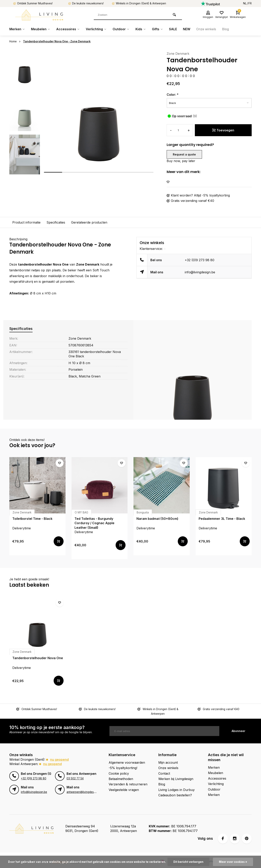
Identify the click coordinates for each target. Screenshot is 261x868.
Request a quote (184, 154)
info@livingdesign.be (200, 272)
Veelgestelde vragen (124, 785)
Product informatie (26, 222)
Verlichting (96, 29)
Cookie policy (119, 769)
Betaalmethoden (121, 774)
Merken (17, 29)
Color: (173, 95)
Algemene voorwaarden (127, 758)
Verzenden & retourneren (128, 780)
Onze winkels (206, 29)
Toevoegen (223, 130)
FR (250, 3)
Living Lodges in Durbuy (176, 785)
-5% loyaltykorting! (123, 763)
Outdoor (121, 29)
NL (245, 3)
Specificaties (56, 222)
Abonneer (238, 727)
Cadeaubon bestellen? (175, 791)
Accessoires (68, 29)
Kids (141, 29)
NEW (187, 29)
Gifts (158, 29)
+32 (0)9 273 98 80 (200, 260)
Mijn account (168, 758)
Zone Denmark (178, 54)
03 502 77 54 (75, 774)
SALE (173, 29)
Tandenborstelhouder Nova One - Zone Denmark (57, 41)
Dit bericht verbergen (188, 862)
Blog (226, 29)
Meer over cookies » (233, 862)
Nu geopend (59, 755)
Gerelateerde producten (89, 222)
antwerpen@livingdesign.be (84, 787)
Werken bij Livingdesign (176, 774)
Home (16, 41)
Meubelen (41, 29)
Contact (164, 769)
